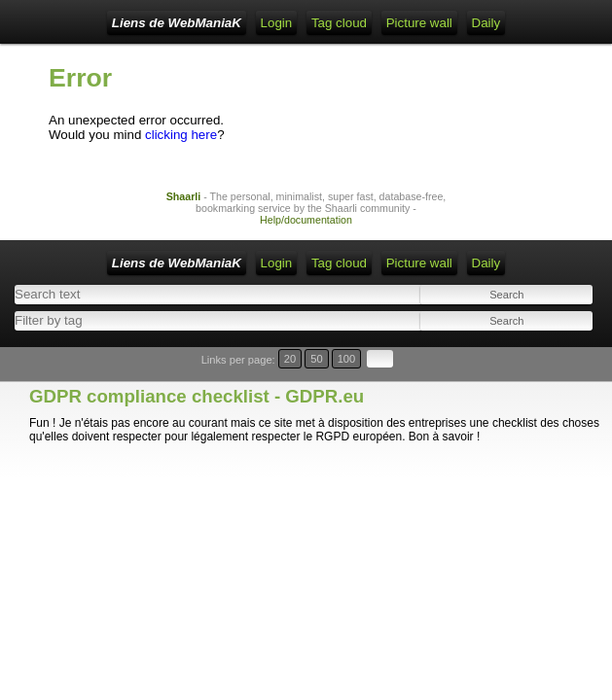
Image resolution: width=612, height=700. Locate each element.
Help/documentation (306, 220)
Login (277, 23)
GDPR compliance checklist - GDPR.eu (197, 396)
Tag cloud (339, 23)
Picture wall (419, 23)
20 (290, 359)
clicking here (181, 135)
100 (347, 359)
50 (316, 359)
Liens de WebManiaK (177, 23)
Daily (486, 23)
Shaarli (184, 196)
